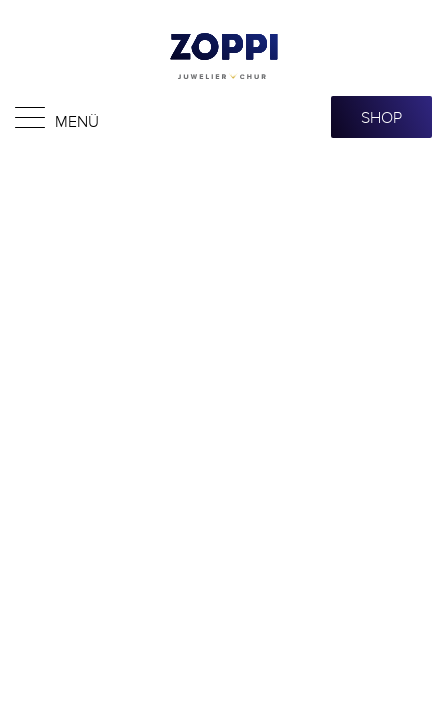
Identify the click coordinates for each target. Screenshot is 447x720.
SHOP (381, 117)
